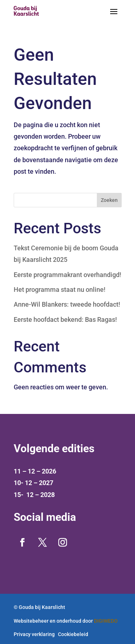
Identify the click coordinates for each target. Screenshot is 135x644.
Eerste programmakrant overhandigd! (67, 275)
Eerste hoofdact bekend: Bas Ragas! (65, 319)
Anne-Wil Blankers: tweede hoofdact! (67, 304)
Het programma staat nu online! (60, 289)
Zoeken (109, 200)
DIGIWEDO (106, 621)
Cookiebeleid (73, 634)
